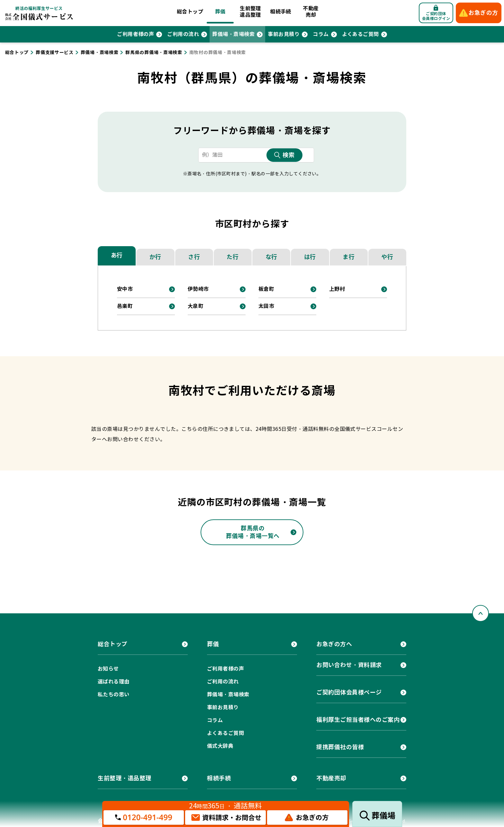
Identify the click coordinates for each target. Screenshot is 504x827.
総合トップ (190, 12)
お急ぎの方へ (334, 644)
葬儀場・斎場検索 (233, 34)
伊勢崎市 (198, 289)
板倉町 (266, 289)
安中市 (125, 289)
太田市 (266, 306)
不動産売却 (311, 12)
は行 (310, 257)
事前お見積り (284, 34)
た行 (233, 257)
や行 (387, 257)
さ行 (194, 257)
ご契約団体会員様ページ (349, 692)
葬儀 (220, 12)
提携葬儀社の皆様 (340, 747)
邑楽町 (125, 306)
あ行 (117, 255)
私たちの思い (114, 695)
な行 (271, 257)
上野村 (337, 289)
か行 (155, 257)
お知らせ (108, 669)
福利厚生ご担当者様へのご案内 (358, 720)
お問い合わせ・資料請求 (349, 665)
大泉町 (196, 306)
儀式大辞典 (220, 746)
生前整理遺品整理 (250, 12)
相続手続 (281, 12)
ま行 (349, 257)
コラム (321, 34)
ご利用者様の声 (135, 34)
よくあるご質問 (360, 34)
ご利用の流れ (183, 34)
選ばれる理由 (114, 682)
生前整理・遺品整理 (125, 778)
